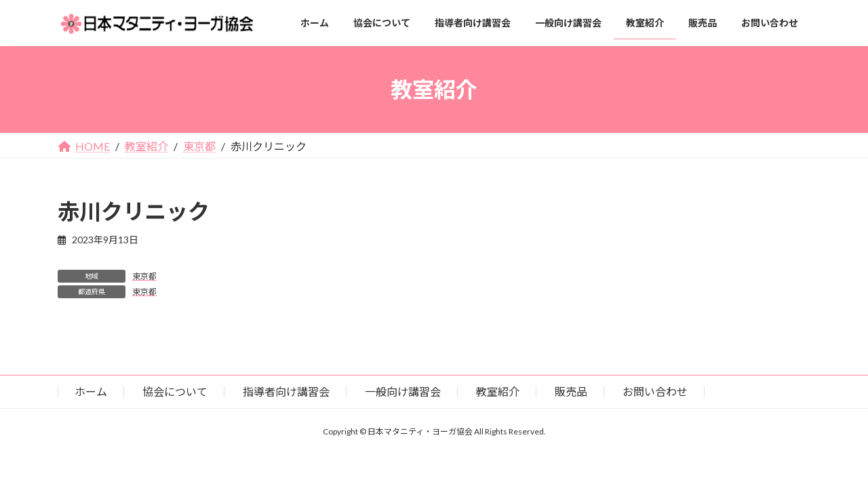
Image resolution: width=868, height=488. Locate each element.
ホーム (91, 391)
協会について (175, 391)
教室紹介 (498, 391)
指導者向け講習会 (286, 391)
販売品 (571, 391)
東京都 (144, 276)
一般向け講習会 (403, 391)
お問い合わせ (655, 391)
